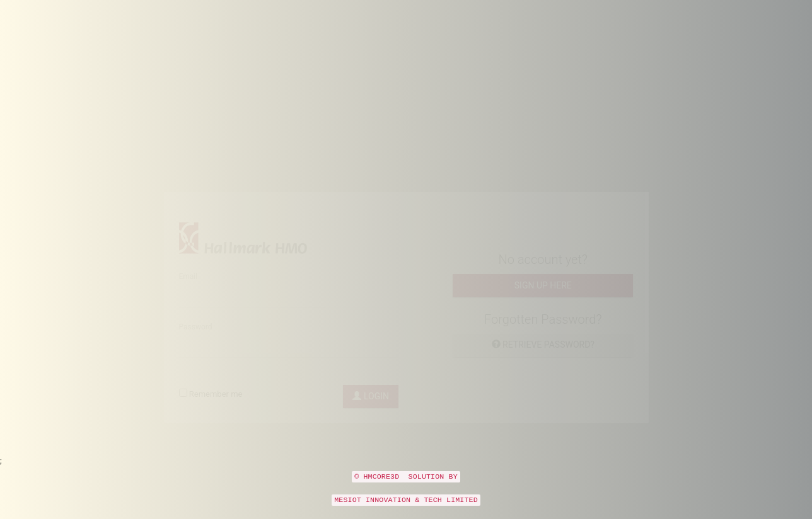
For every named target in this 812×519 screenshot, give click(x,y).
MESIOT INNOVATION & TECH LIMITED (406, 511)
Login (371, 408)
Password (196, 339)
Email (188, 288)
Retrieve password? (543, 356)
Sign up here (543, 297)
